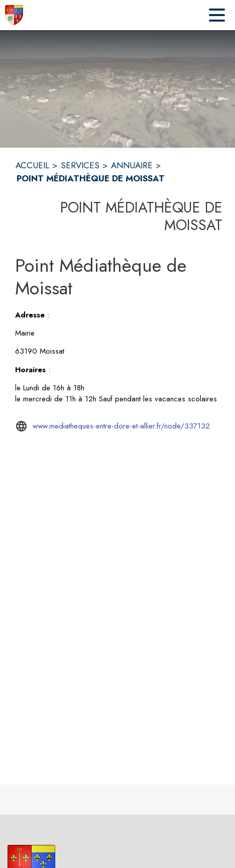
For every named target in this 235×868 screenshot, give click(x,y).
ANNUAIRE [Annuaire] (132, 165)
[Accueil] (14, 15)
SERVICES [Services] (80, 165)
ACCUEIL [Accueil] (32, 165)
